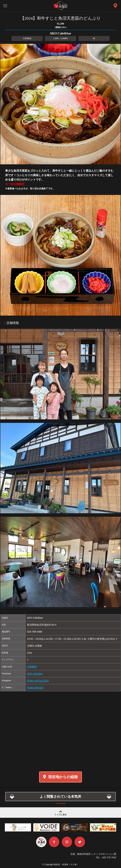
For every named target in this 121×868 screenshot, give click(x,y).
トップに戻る (60, 813)
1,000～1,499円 (60, 38)
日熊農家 (32, 667)
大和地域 (27, 38)
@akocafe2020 (35, 688)
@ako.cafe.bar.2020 (38, 681)
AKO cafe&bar (35, 674)
